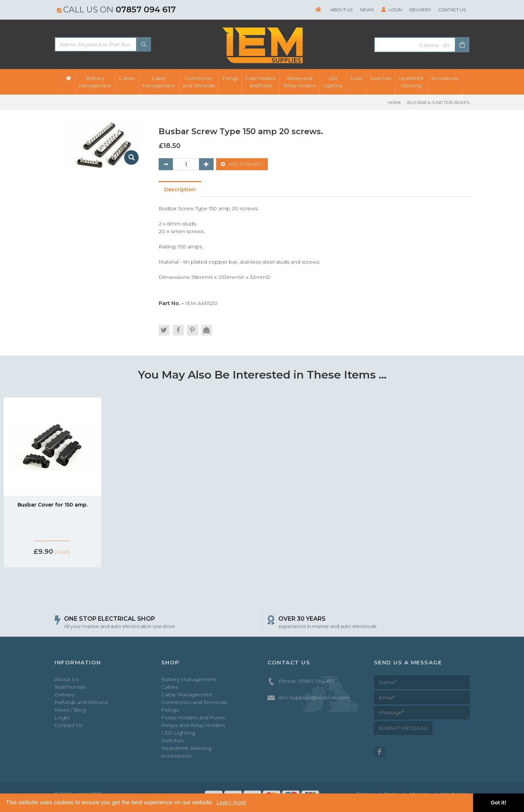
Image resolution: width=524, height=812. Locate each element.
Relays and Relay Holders (193, 726)
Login (391, 10)
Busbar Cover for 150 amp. (53, 505)
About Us (341, 10)
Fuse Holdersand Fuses (261, 82)
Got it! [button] (499, 803)
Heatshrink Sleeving (186, 749)
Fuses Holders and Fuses (193, 719)
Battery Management (188, 680)
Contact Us (452, 10)
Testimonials (70, 688)
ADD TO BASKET (242, 165)
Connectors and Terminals (194, 703)
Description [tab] (180, 190)
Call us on (116, 9)
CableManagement (159, 82)
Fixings (230, 78)
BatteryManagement (95, 82)
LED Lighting (178, 734)
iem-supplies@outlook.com (314, 699)
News (367, 10)
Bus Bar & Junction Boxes (438, 102)
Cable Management (187, 696)
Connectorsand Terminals (199, 82)
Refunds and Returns (81, 703)
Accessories (445, 78)
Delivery (420, 10)
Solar (356, 78)
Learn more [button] (231, 802)
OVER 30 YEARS (302, 619)
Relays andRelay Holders (300, 82)
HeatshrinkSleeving (411, 82)
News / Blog (70, 711)
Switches (381, 78)
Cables (127, 78)
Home (395, 102)
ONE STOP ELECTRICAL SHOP (110, 619)
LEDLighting (333, 82)
